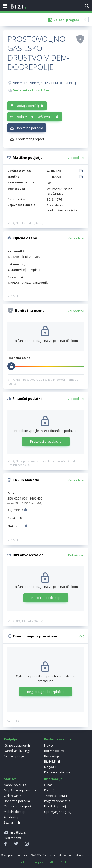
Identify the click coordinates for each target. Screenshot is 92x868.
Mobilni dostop (15, 812)
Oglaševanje (13, 796)
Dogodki (50, 767)
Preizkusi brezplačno (46, 441)
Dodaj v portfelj (27, 106)
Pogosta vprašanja (57, 801)
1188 (64, 862)
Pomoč (49, 790)
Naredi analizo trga (17, 751)
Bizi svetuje (52, 756)
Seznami (10, 823)
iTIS (52, 862)
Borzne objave (54, 751)
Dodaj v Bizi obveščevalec (35, 117)
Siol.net (24, 862)
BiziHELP (50, 762)
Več (81, 636)
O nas (48, 785)
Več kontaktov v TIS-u (31, 90)
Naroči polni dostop (46, 598)
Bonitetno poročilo (30, 128)
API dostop (12, 817)
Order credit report (18, 806)
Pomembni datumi (57, 772)
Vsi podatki (76, 158)
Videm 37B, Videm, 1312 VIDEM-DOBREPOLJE (45, 83)
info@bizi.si (18, 833)
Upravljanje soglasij (58, 812)
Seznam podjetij (15, 756)
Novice (49, 745)
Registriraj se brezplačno (46, 692)
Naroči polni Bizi (15, 785)
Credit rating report (30, 139)
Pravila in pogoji (55, 806)
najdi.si (39, 862)
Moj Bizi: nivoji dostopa (20, 790)
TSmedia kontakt (56, 796)
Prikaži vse (76, 555)
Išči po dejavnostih (17, 745)
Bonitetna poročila (17, 801)
